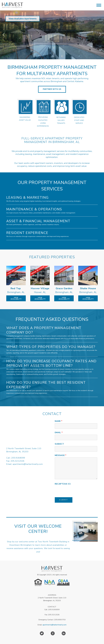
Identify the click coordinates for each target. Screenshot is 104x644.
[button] (99, 5)
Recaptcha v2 (63, 484)
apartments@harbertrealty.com (28, 464)
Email (59, 433)
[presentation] (71, 490)
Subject (59, 444)
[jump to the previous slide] (4, 35)
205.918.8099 (18, 458)
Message (60, 455)
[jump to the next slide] (100, 35)
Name (58, 421)
